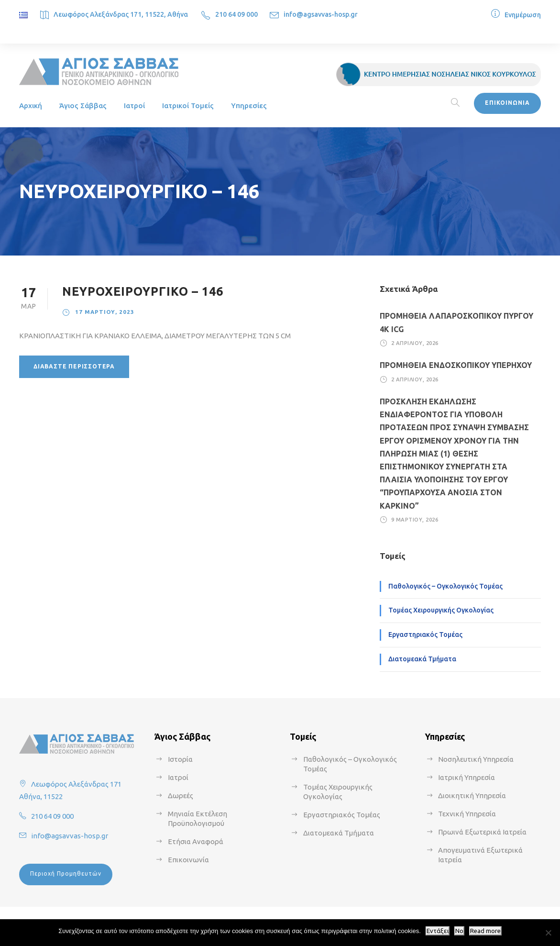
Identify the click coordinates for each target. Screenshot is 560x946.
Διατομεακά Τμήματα (422, 659)
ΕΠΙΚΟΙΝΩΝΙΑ (507, 103)
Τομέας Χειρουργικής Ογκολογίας (441, 610)
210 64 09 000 (236, 14)
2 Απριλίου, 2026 (415, 343)
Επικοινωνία (188, 860)
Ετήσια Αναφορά (196, 841)
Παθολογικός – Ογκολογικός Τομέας (445, 586)
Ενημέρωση (523, 15)
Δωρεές (181, 796)
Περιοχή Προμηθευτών (66, 874)
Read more (485, 931)
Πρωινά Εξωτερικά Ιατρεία (482, 832)
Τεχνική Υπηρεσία (467, 814)
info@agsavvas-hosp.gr (321, 14)
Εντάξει (438, 931)
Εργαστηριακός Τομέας (425, 634)
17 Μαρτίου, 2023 (105, 312)
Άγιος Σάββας (83, 106)
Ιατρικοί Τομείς (188, 106)
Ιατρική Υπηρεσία (467, 777)
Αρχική (31, 106)
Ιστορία (180, 759)
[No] (548, 933)
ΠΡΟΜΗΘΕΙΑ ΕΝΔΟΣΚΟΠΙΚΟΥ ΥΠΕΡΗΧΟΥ (456, 365)
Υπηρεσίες (249, 106)
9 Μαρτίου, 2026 (415, 520)
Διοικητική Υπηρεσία (472, 796)
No (459, 931)
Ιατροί (134, 106)
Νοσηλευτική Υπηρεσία (476, 759)
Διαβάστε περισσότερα (74, 366)
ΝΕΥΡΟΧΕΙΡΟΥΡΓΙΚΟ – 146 (143, 291)
